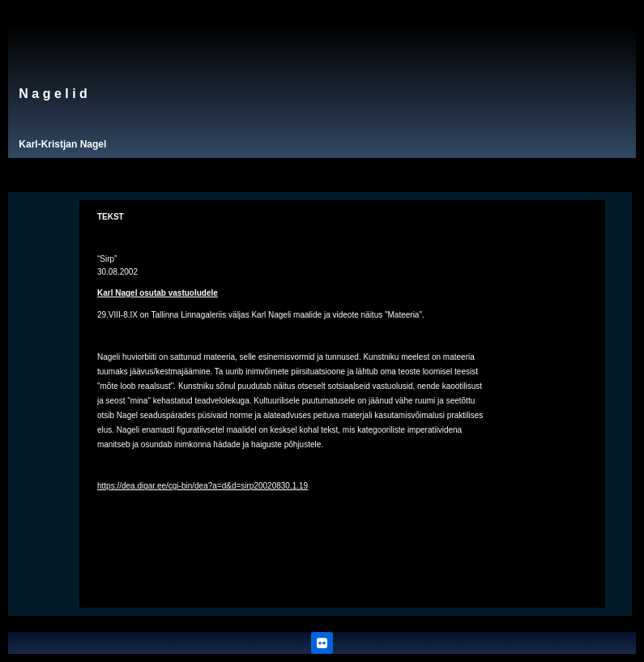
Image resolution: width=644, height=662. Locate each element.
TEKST (111, 217)
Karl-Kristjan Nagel (62, 144)
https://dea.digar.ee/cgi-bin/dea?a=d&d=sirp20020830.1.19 (203, 486)
